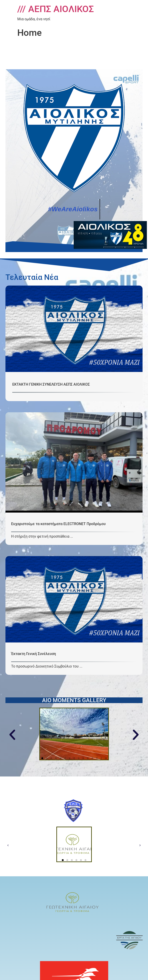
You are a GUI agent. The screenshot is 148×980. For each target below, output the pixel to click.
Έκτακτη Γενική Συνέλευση (34, 654)
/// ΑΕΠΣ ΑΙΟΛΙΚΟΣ (56, 9)
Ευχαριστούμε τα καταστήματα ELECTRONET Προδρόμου (58, 524)
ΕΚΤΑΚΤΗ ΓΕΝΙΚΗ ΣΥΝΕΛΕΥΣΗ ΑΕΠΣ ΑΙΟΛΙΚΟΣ (51, 384)
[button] (12, 735)
